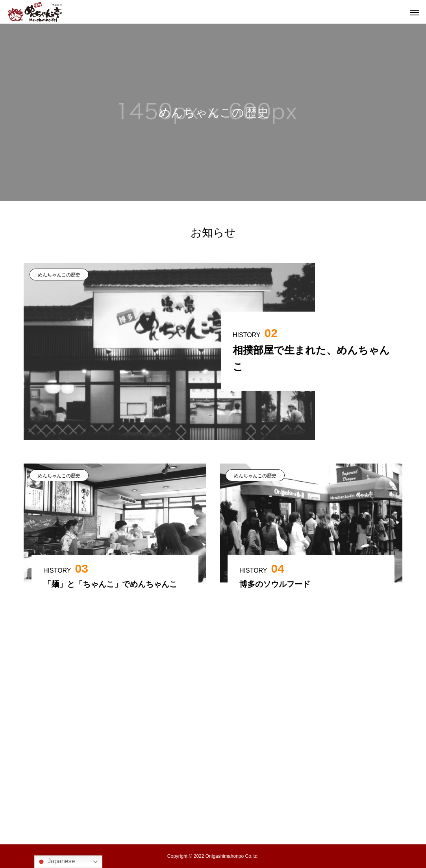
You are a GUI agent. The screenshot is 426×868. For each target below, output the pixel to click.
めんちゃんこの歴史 (59, 275)
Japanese (56, 862)
